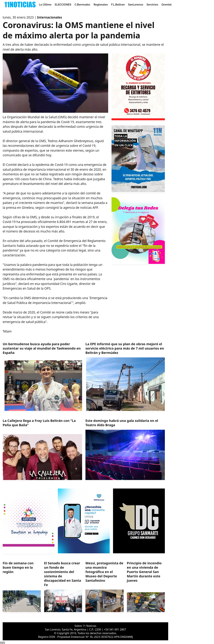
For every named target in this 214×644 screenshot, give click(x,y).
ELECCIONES (63, 5)
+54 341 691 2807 (115, 629)
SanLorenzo (136, 5)
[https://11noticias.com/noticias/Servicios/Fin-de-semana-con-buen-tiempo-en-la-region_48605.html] (22, 587)
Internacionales (50, 17)
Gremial (167, 5)
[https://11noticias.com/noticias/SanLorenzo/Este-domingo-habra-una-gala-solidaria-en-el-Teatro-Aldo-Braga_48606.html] (125, 450)
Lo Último (45, 5)
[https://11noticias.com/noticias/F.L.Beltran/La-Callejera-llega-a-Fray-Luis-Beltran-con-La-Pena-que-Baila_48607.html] (42, 450)
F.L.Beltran (118, 5)
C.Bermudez (82, 5)
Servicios (152, 5)
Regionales (101, 5)
